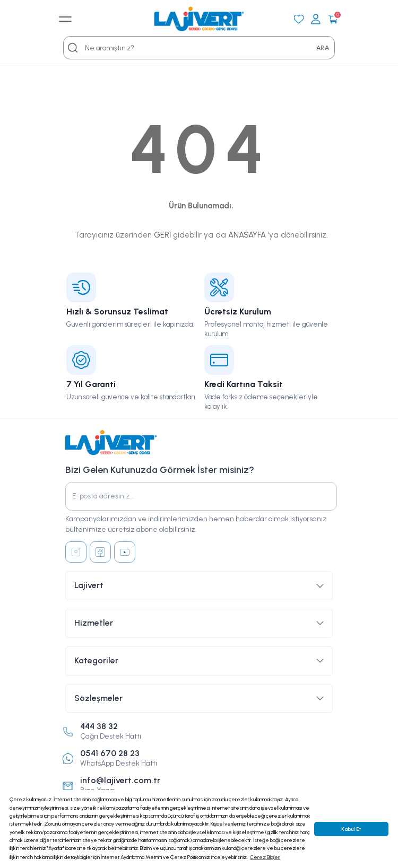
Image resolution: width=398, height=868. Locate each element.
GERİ (162, 235)
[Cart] (333, 19)
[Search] (73, 48)
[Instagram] (76, 552)
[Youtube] (125, 552)
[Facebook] (100, 552)
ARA (323, 48)
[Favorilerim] (299, 19)
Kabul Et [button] (351, 829)
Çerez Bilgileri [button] (265, 857)
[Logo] (199, 19)
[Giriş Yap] (316, 19)
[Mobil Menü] (65, 19)
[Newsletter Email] (201, 496)
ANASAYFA (247, 235)
